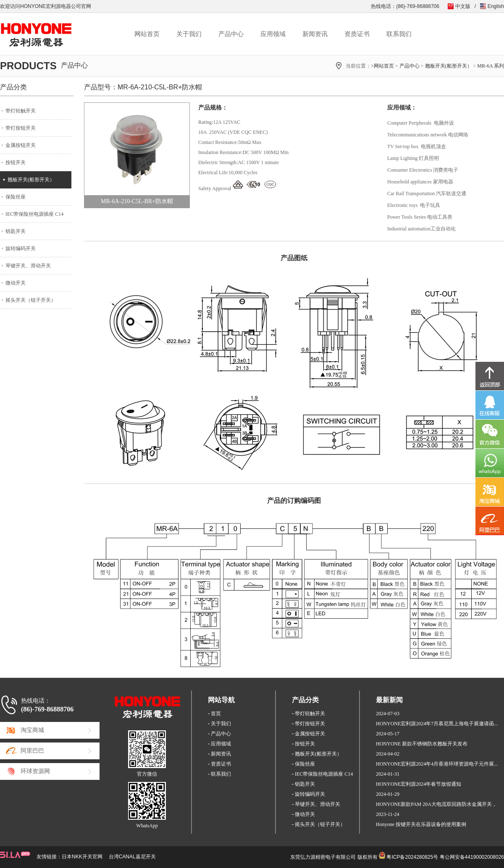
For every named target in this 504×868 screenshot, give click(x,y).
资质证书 (357, 34)
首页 (216, 714)
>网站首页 (382, 66)
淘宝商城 (32, 730)
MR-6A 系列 (491, 66)
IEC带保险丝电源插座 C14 (34, 214)
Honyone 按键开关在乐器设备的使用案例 (421, 824)
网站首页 (147, 34)
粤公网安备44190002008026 (472, 857)
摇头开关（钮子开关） (31, 300)
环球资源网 (35, 771)
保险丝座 (16, 197)
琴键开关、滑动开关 (28, 266)
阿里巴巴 (32, 751)
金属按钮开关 (21, 145)
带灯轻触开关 (21, 111)
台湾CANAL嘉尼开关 (132, 857)
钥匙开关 (16, 231)
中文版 (463, 6)
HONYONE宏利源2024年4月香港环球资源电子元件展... (437, 764)
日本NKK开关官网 (82, 857)
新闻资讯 (315, 34)
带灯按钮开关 (21, 128)
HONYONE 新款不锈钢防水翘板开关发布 (422, 744)
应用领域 (273, 34)
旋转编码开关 (21, 248)
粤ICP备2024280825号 (412, 857)
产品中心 (231, 34)
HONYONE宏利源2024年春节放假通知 (419, 784)
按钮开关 (16, 162)
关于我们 (189, 34)
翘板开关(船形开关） (449, 66)
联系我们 (399, 34)
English (496, 6)
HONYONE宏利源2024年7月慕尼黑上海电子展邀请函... (437, 724)
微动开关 (16, 283)
